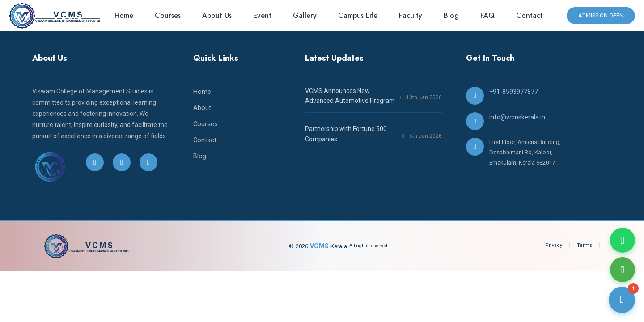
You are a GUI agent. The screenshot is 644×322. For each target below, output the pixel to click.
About (202, 108)
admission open (600, 15)
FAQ (490, 15)
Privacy (554, 245)
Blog (453, 15)
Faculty (413, 15)
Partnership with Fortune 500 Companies (346, 134)
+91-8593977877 (514, 92)
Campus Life (360, 15)
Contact (532, 15)
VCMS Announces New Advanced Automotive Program (350, 96)
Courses (170, 15)
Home (126, 15)
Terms (585, 245)
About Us (219, 15)
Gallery (307, 15)
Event (265, 15)
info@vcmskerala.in (517, 117)
